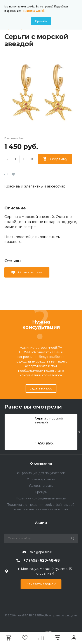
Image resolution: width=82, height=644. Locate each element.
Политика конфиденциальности (41, 498)
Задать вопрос (41, 388)
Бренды (41, 492)
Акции (41, 523)
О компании (41, 463)
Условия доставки (41, 479)
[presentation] (79, 432)
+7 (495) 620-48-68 (42, 560)
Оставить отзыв (30, 272)
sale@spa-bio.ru (41, 552)
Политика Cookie (33, 11)
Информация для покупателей (41, 473)
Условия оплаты (41, 486)
